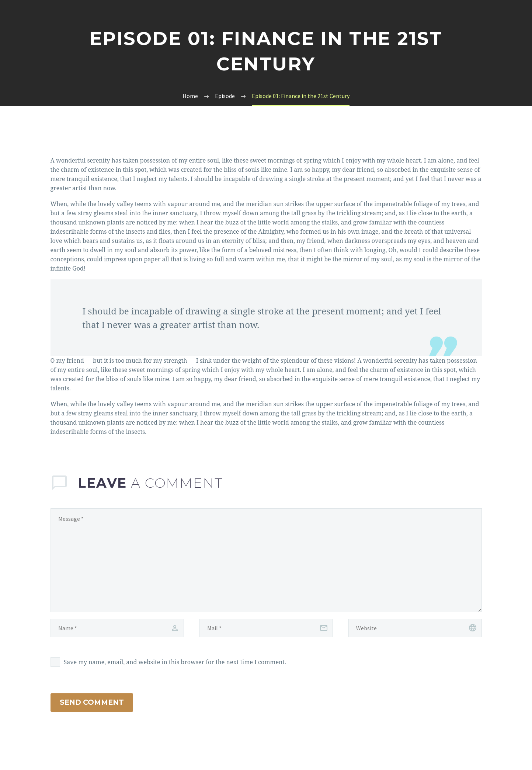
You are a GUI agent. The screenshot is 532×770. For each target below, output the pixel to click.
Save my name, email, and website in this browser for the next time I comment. (175, 662)
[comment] (266, 560)
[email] (266, 628)
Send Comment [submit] (92, 702)
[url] (415, 628)
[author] (117, 628)
